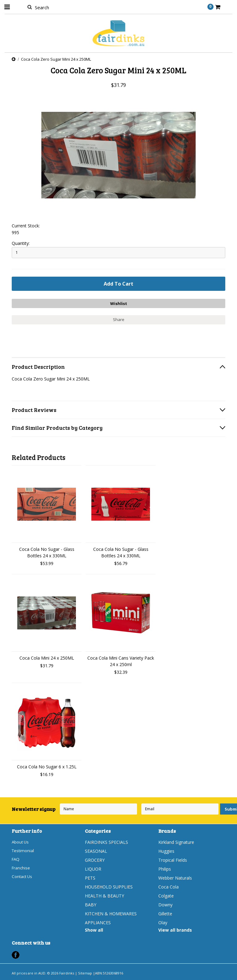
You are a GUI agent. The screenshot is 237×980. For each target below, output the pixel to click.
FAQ (16, 859)
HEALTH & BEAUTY (104, 895)
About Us (21, 841)
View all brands (175, 929)
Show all (94, 929)
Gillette (165, 913)
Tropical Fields (173, 859)
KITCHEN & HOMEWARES (111, 913)
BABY (91, 904)
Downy (165, 904)
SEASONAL (96, 850)
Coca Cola (168, 886)
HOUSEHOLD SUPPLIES (109, 886)
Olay (163, 922)
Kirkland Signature (176, 841)
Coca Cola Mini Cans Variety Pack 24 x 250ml (121, 660)
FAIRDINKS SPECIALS (106, 841)
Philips (165, 868)
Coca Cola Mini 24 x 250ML (47, 657)
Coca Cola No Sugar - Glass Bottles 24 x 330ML (47, 551)
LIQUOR (93, 868)
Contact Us (23, 877)
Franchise (21, 868)
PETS (90, 877)
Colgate (166, 895)
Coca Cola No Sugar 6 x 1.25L (47, 766)
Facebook (16, 954)
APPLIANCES (98, 922)
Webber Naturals (175, 877)
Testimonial (23, 850)
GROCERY (95, 859)
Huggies (166, 850)
